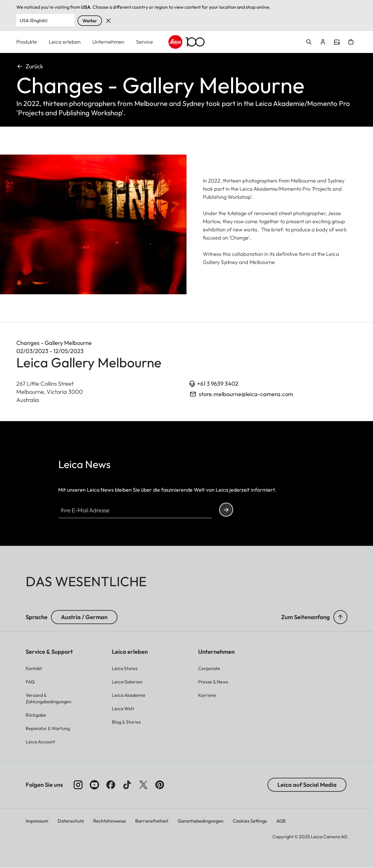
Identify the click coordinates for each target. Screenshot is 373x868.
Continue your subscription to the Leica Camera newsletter (226, 510)
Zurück (30, 66)
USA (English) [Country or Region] (34, 20)
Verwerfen (108, 21)
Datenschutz (71, 821)
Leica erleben (65, 42)
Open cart (351, 42)
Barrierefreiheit (152, 821)
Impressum (37, 821)
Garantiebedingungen (201, 821)
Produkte (27, 42)
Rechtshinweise (110, 821)
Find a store (337, 42)
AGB (281, 821)
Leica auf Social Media (307, 785)
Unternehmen (108, 42)
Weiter (90, 21)
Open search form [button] (309, 42)
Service (145, 42)
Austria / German (84, 617)
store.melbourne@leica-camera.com (246, 394)
